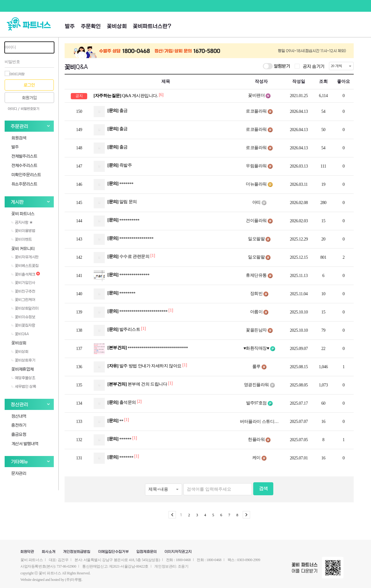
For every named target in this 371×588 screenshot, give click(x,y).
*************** (122, 276)
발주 (70, 26)
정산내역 (19, 416)
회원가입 (29, 98)
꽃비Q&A (20, 334)
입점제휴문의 (147, 552)
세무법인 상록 (24, 386)
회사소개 (49, 552)
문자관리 (19, 473)
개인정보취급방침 (77, 552)
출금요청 (19, 434)
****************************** (141, 349)
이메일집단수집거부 (113, 552)
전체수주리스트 (24, 165)
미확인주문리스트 (26, 175)
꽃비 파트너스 (23, 213)
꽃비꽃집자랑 (23, 325)
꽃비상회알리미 (25, 308)
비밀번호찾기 (30, 109)
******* (114, 185)
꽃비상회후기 (23, 360)
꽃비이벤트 (22, 239)
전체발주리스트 (24, 156)
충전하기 (19, 425)
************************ (133, 312)
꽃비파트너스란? (152, 26)
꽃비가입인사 (23, 283)
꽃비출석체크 (26, 274)
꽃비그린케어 (23, 300)
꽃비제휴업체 (23, 369)
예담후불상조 (23, 378)
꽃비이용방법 (23, 231)
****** (115, 440)
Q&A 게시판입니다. (126, 96)
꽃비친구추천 (23, 291)
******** (115, 294)
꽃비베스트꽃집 (25, 266)
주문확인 (91, 26)
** (111, 422)
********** (117, 221)
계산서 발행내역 (25, 443)
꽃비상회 (117, 26)
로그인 (29, 85)
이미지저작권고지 (178, 552)
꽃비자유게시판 (25, 257)
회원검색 (19, 138)
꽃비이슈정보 (23, 317)
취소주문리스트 (24, 184)
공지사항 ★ (22, 222)
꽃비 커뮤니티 (23, 248)
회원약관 (27, 552)
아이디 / (14, 109)
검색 (263, 489)
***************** (124, 239)
